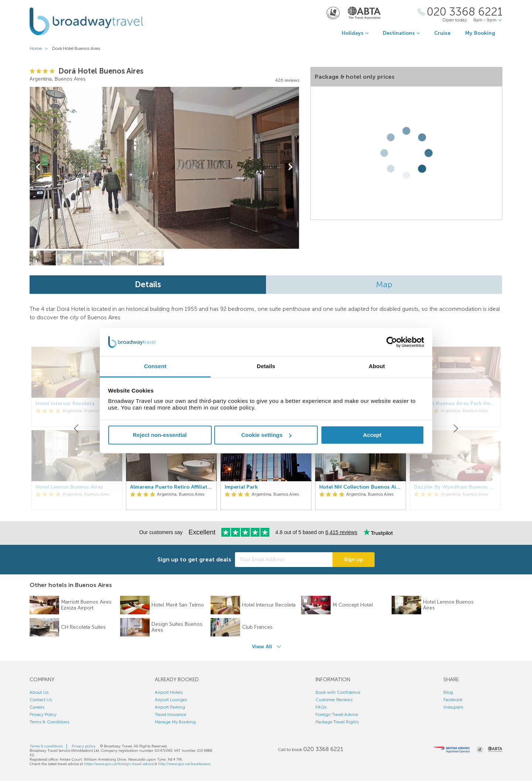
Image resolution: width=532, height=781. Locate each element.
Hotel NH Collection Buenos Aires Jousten (361, 487)
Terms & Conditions (49, 722)
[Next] (455, 428)
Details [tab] (266, 366)
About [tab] (377, 366)
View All (262, 647)
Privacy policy (83, 746)
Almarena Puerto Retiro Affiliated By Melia (171, 487)
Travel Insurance (170, 714)
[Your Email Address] (284, 560)
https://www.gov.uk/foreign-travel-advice (119, 764)
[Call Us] (460, 12)
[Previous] (77, 428)
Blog (448, 692)
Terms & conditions (46, 746)
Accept (372, 435)
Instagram (453, 707)
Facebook (453, 700)
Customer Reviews (334, 700)
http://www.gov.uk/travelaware (184, 764)
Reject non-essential (160, 435)
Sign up (354, 559)
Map (384, 284)
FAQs (321, 707)
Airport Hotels (169, 692)
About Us (39, 692)
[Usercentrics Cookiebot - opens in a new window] (392, 342)
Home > (40, 48)
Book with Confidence (338, 692)
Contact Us (41, 700)
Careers (37, 707)
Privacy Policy (43, 714)
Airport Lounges (171, 700)
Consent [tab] (155, 366)
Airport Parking (170, 707)
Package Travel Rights (337, 722)
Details (148, 284)
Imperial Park (241, 487)
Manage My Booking (175, 722)
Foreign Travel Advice (337, 714)
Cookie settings (266, 435)
